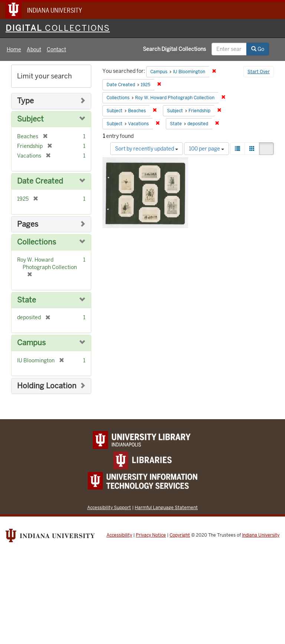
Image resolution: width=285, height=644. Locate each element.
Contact (56, 49)
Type (25, 101)
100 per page (207, 149)
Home (14, 49)
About (34, 49)
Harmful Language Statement (166, 507)
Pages (28, 224)
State (27, 300)
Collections (37, 242)
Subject (30, 119)
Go (258, 49)
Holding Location (47, 386)
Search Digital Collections (174, 49)
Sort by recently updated (147, 149)
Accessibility (119, 535)
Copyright (180, 535)
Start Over (259, 72)
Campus (31, 343)
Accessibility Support (109, 507)
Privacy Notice (151, 535)
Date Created (40, 181)
